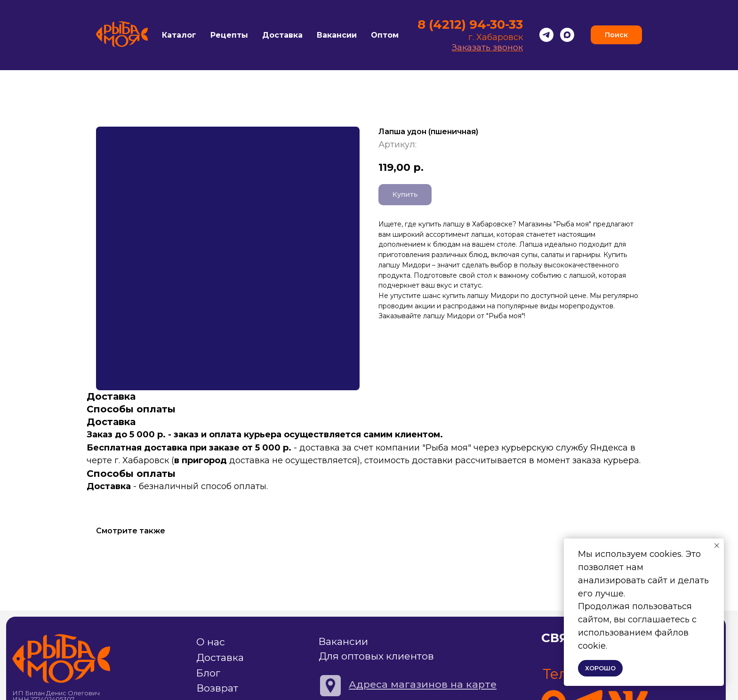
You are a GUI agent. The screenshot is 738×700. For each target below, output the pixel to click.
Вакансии (337, 35)
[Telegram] (546, 35)
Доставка (282, 35)
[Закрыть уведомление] (717, 546)
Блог (208, 673)
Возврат (217, 688)
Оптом (385, 35)
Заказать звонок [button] (487, 48)
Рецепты (229, 35)
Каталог (179, 35)
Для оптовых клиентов (376, 656)
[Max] (567, 35)
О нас (211, 642)
